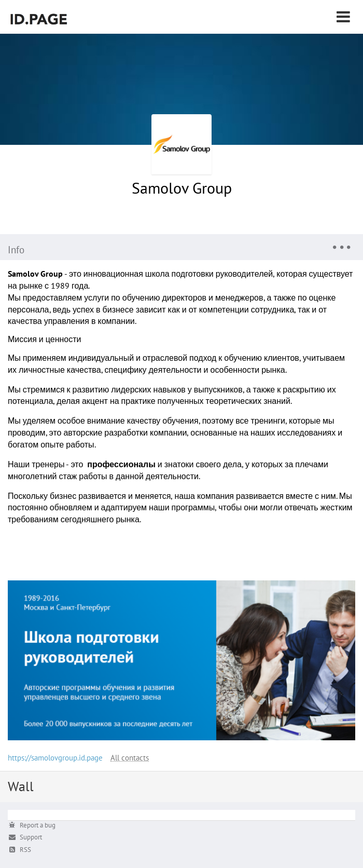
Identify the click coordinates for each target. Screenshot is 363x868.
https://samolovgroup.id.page (55, 758)
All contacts (130, 758)
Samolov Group (182, 188)
